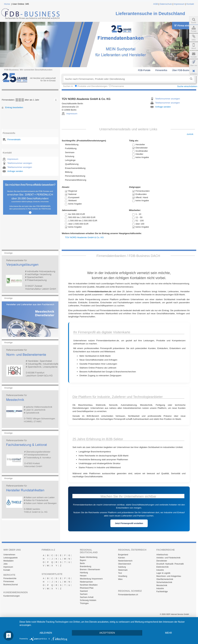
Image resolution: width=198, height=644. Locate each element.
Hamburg (84, 573)
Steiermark (123, 570)
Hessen (83, 576)
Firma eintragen (185, 25)
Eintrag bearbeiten (14, 107)
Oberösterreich (125, 564)
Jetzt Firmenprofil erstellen (129, 523)
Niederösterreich (125, 561)
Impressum (179, 4)
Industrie (160, 570)
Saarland (84, 591)
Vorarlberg (123, 576)
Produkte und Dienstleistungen (92, 86)
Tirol (120, 573)
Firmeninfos (161, 70)
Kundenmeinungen (12, 596)
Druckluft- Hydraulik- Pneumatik (170, 564)
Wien (120, 579)
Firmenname (118, 86)
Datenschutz (166, 4)
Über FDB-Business (182, 70)
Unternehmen (9, 555)
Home (7, 4)
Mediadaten (9, 561)
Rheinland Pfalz (87, 588)
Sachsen (84, 594)
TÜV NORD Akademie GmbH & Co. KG (84, 237)
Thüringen (84, 603)
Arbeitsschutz (162, 555)
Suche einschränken (187, 86)
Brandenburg (85, 566)
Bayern (83, 560)
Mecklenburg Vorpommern (91, 579)
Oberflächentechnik (165, 579)
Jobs (5, 564)
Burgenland (123, 555)
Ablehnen (46, 633)
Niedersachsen (86, 582)
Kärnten (122, 558)
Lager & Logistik (163, 573)
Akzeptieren (107, 633)
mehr (168, 633)
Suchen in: (68, 86)
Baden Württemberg (89, 557)
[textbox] (126, 79)
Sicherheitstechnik (164, 582)
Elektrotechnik (162, 567)
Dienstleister (162, 561)
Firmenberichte (10, 578)
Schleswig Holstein (88, 600)
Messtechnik (162, 585)
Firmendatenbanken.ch (128, 595)
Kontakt (190, 4)
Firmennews (9, 582)
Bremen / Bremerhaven (90, 570)
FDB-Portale (144, 70)
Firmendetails (14, 139)
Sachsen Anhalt (87, 597)
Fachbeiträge (162, 592)
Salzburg (122, 567)
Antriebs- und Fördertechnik (168, 558)
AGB (156, 4)
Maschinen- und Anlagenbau (169, 576)
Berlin (82, 563)
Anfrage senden (15, 171)
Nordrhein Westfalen (89, 585)
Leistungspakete (10, 558)
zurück (190, 134)
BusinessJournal (11, 585)
